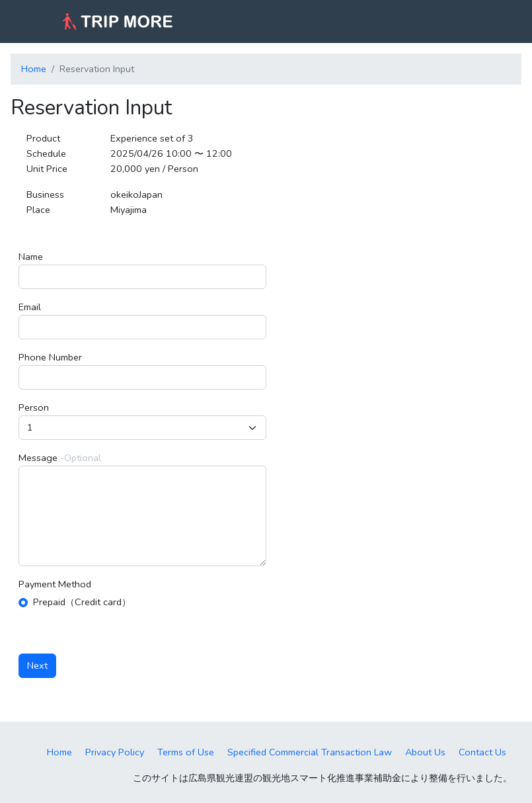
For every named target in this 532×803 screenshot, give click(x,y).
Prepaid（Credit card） (82, 602)
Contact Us (482, 752)
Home (34, 69)
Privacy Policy (115, 752)
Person (34, 407)
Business (45, 194)
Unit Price (47, 169)
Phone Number (50, 357)
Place (38, 210)
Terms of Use (186, 752)
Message (38, 458)
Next (37, 665)
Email (30, 307)
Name (31, 257)
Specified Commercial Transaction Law (310, 752)
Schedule (46, 153)
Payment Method (55, 584)
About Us (425, 752)
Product (43, 138)
